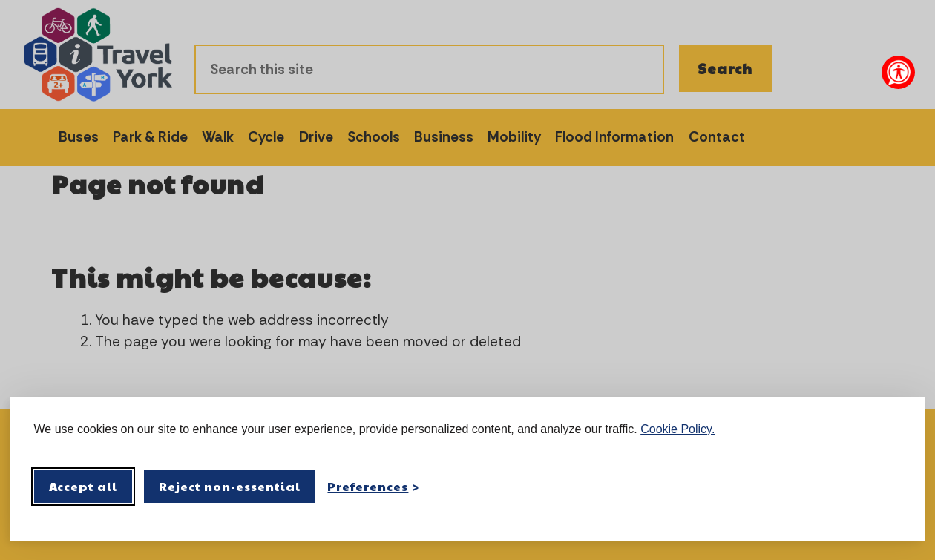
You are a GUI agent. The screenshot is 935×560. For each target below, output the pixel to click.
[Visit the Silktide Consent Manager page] (893, 487)
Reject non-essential (230, 486)
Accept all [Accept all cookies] (83, 486)
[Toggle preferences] (373, 486)
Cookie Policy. (678, 429)
